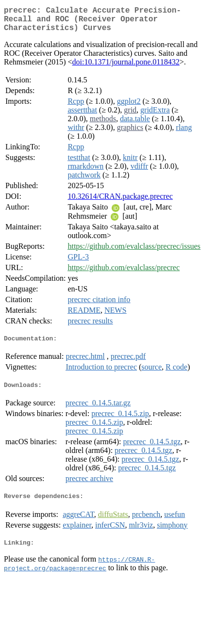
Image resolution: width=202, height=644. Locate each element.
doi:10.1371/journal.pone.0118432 (126, 68)
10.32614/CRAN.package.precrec (120, 202)
